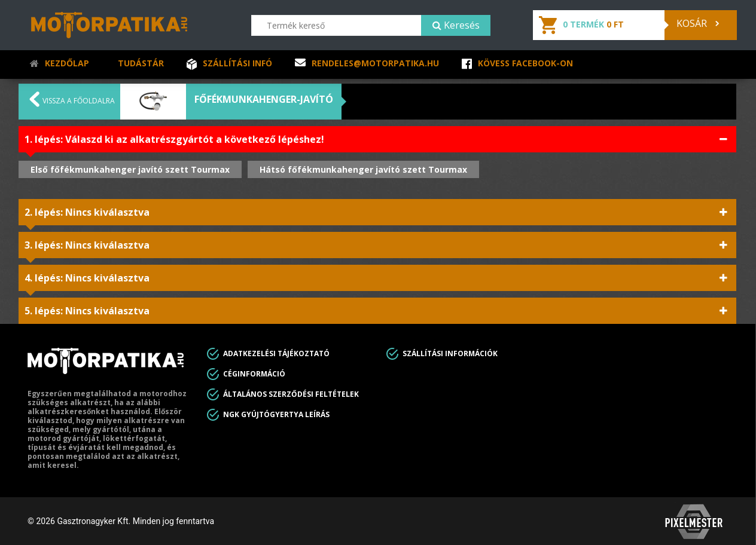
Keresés (456, 25)
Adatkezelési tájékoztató (276, 353)
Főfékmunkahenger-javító (264, 99)
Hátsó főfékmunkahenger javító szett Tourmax (363, 169)
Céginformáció (254, 374)
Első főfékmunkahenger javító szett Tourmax (130, 169)
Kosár (698, 23)
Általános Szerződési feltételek (291, 394)
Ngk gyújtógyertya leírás (276, 414)
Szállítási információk (450, 353)
